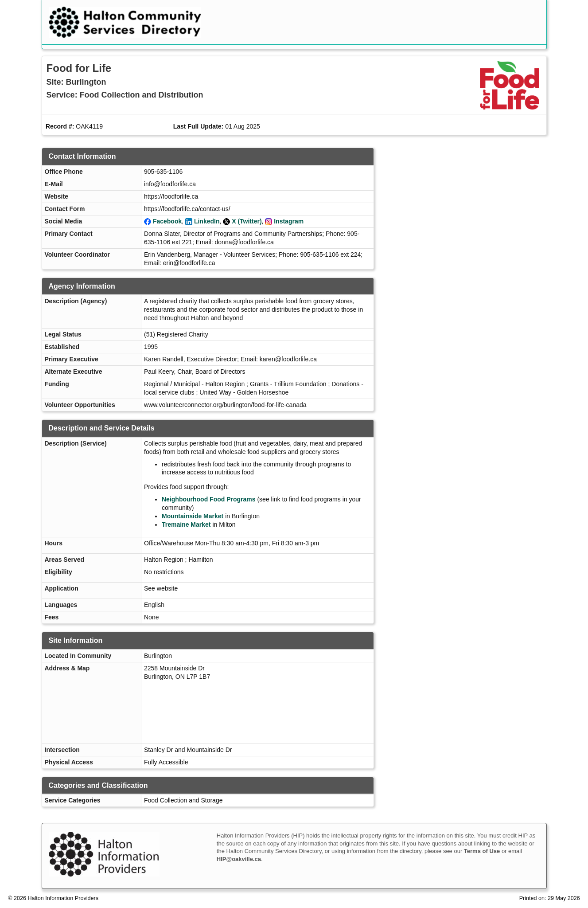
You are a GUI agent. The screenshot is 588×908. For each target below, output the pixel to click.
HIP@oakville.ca (239, 859)
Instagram (289, 221)
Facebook (167, 221)
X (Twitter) (247, 221)
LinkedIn (207, 221)
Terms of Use (482, 851)
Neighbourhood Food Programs (209, 499)
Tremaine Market (186, 524)
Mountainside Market (193, 516)
